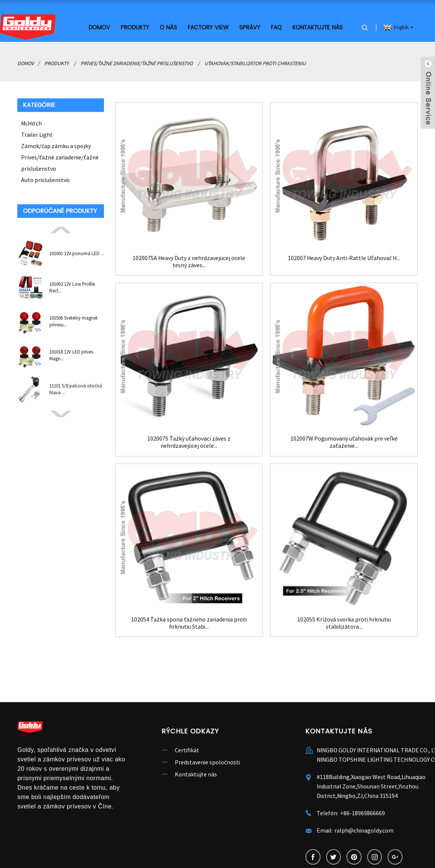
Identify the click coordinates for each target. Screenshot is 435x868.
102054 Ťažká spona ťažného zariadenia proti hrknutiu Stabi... (189, 623)
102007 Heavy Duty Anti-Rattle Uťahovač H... (344, 257)
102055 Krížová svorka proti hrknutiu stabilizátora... (344, 623)
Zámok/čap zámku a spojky (56, 145)
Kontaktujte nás (317, 27)
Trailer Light (37, 134)
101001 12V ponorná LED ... (77, 253)
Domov (99, 27)
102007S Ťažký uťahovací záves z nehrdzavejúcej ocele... (189, 442)
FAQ (276, 27)
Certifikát (187, 750)
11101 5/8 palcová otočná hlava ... (76, 389)
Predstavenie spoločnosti (207, 762)
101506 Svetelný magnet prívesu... (73, 321)
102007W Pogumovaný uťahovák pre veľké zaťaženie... (344, 442)
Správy (250, 27)
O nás (168, 27)
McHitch (31, 123)
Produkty (135, 27)
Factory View (208, 27)
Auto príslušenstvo (45, 179)
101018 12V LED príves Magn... (71, 355)
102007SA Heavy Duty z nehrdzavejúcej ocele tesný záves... (189, 261)
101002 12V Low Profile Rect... (72, 287)
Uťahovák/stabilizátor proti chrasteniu (255, 63)
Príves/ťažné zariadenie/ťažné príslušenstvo (137, 63)
